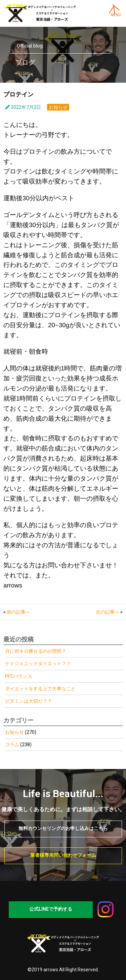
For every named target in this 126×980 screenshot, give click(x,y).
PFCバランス (19, 676)
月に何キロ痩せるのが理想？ (36, 651)
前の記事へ (18, 612)
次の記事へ (108, 612)
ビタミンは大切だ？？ (29, 701)
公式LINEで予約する (51, 909)
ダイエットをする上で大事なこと (40, 689)
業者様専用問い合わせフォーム (63, 855)
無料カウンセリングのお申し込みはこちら (63, 828)
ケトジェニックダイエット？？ (38, 663)
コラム (12, 745)
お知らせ (58, 107)
